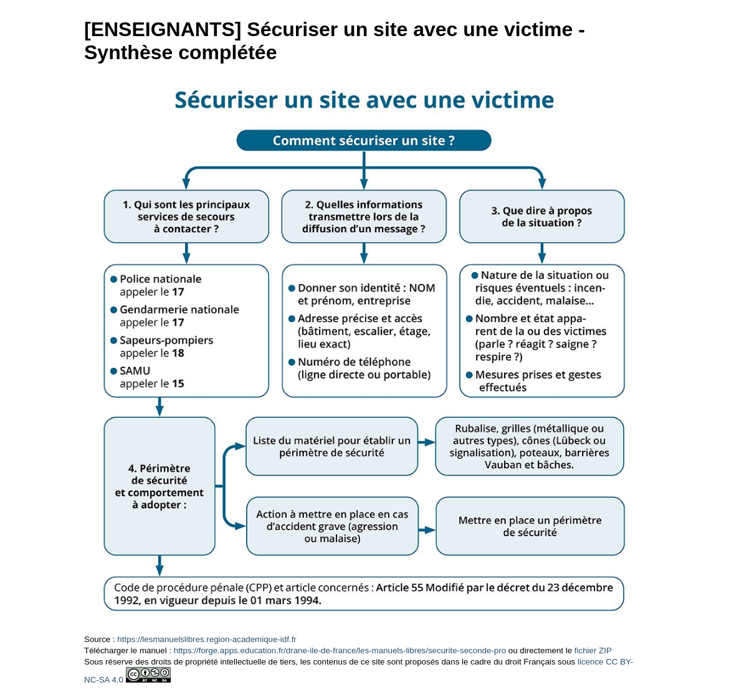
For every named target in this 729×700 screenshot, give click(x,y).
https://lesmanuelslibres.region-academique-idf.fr (207, 639)
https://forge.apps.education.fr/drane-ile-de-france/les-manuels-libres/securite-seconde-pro (340, 650)
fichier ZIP (593, 650)
